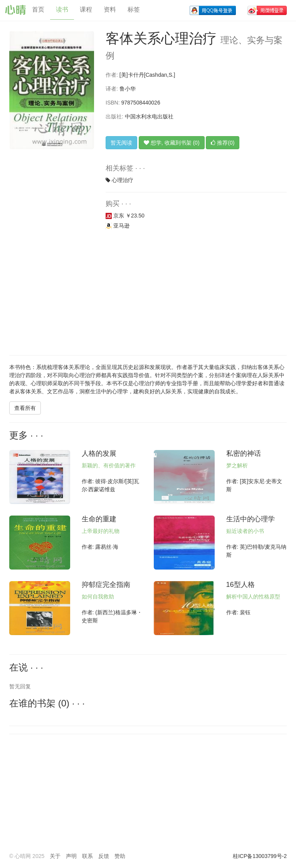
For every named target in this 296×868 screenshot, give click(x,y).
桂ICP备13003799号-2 (260, 856)
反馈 (104, 856)
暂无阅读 (121, 143)
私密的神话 (244, 453)
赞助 (120, 856)
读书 (62, 9)
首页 (38, 9)
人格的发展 (99, 453)
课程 (86, 9)
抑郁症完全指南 (106, 585)
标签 (134, 9)
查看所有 (25, 408)
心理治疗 (123, 180)
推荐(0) (223, 143)
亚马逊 (118, 226)
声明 (71, 856)
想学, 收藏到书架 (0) (172, 143)
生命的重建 (99, 519)
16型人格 (240, 585)
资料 (110, 9)
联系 (87, 856)
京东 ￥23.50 (125, 216)
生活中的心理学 (251, 519)
